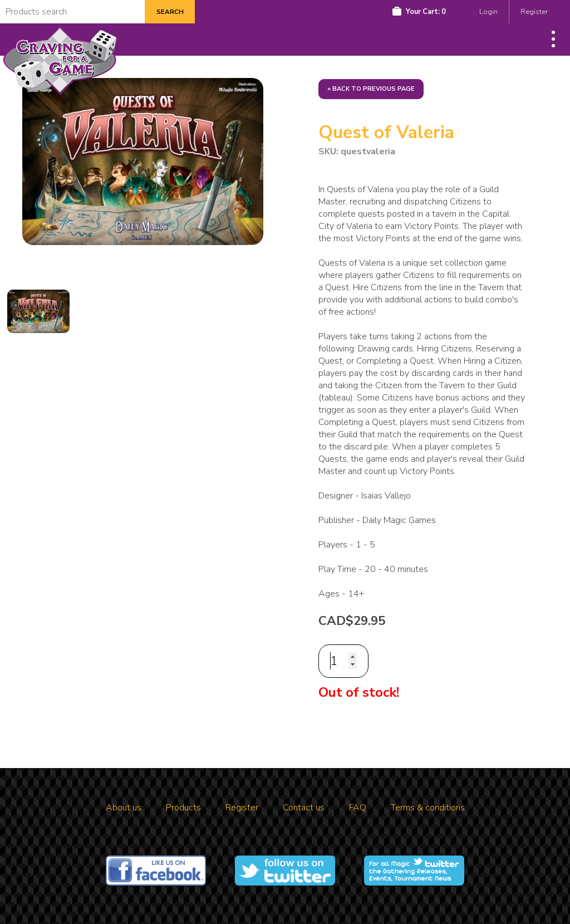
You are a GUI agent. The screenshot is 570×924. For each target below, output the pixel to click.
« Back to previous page (371, 89)
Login (488, 12)
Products (183, 808)
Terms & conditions (428, 808)
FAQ (358, 808)
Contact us (304, 808)
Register (534, 12)
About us (124, 808)
